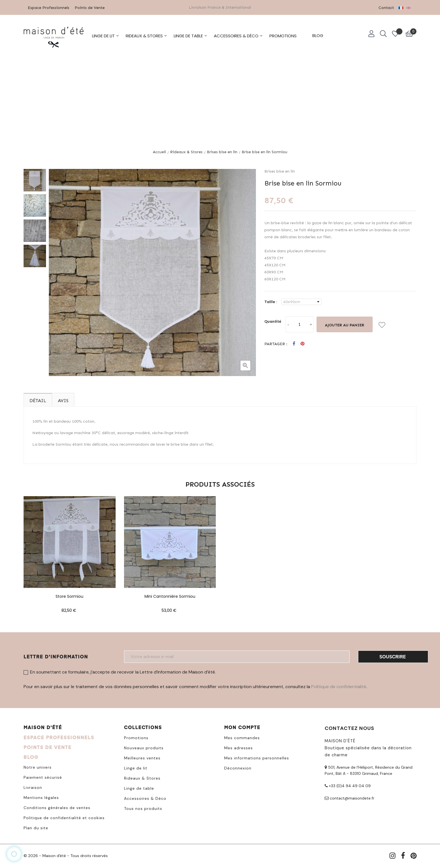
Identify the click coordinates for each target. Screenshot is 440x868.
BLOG (31, 756)
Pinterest (302, 343)
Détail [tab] (38, 400)
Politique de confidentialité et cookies (64, 817)
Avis (63, 400)
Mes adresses (239, 747)
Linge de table (139, 788)
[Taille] (301, 301)
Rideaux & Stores (142, 778)
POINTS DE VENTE (48, 747)
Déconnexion (238, 768)
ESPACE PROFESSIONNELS (59, 737)
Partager (294, 343)
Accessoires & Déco (145, 798)
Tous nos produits (143, 808)
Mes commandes (242, 737)
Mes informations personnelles (257, 757)
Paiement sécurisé (43, 777)
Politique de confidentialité (339, 686)
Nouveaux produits (144, 747)
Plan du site (36, 827)
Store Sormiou (69, 596)
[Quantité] (299, 324)
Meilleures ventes (142, 757)
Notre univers (38, 767)
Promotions (136, 737)
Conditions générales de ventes (57, 807)
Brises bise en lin (280, 171)
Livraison (33, 787)
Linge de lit (136, 768)
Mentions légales (41, 797)
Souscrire (393, 656)
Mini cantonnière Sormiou (170, 596)
